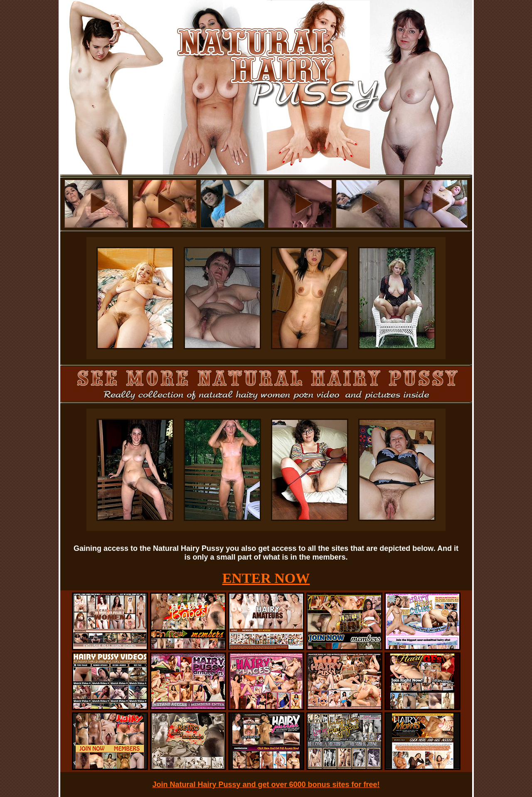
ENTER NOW (266, 578)
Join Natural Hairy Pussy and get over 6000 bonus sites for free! (266, 785)
